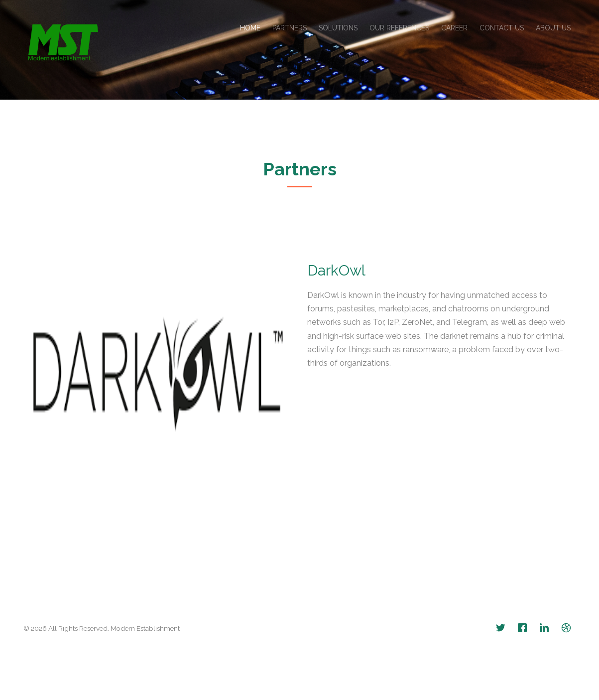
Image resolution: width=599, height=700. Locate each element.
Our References (399, 28)
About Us (553, 28)
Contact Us (502, 28)
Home (250, 28)
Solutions (338, 28)
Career (454, 28)
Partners (290, 28)
